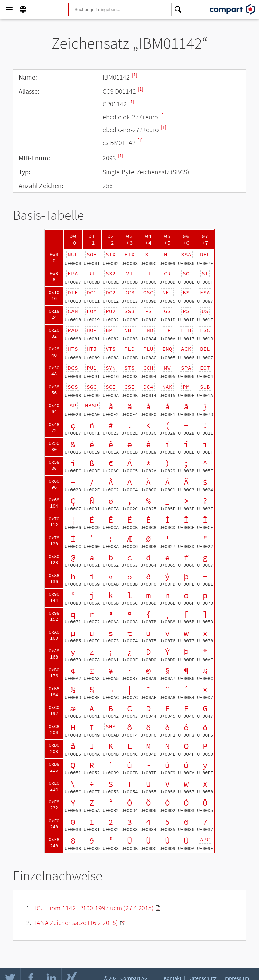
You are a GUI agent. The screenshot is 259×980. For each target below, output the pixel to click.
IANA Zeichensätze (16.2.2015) (77, 923)
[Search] (178, 9)
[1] (134, 75)
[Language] (23, 9)
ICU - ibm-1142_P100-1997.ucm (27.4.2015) (94, 908)
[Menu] (9, 9)
